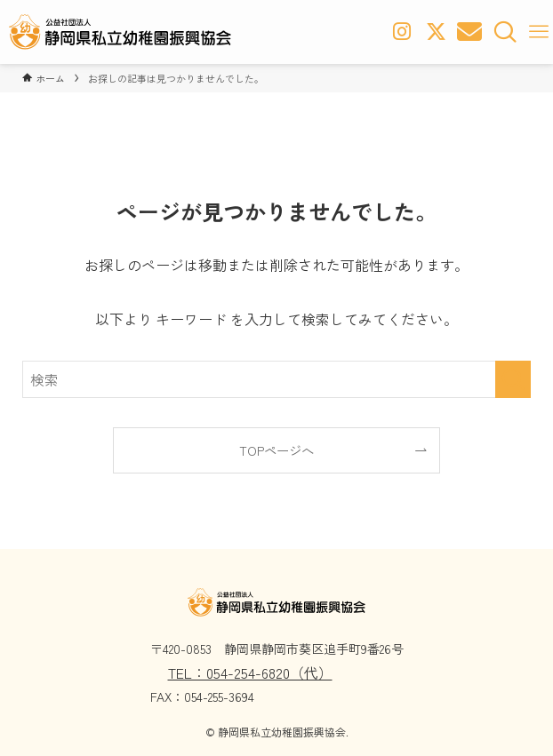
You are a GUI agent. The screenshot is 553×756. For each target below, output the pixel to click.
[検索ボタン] (507, 32)
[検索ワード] (276, 379)
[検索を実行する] (513, 379)
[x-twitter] (436, 32)
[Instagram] (400, 32)
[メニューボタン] (539, 32)
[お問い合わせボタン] (471, 32)
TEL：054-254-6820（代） (250, 672)
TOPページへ (276, 450)
